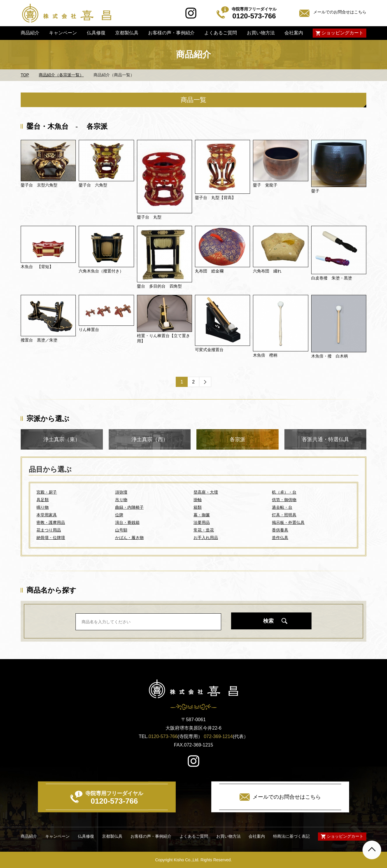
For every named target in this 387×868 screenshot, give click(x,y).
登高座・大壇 (206, 492)
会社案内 (294, 33)
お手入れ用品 (206, 538)
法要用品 (202, 522)
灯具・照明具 (284, 515)
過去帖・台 (282, 507)
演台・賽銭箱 (127, 522)
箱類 (198, 507)
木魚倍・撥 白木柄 (330, 356)
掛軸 (198, 500)
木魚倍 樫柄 (265, 355)
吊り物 (121, 500)
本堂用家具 (47, 515)
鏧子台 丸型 (149, 217)
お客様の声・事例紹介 (171, 33)
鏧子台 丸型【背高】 (215, 198)
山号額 (121, 530)
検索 (268, 621)
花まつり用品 (49, 530)
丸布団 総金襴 (209, 271)
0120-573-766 (163, 736)
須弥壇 (121, 492)
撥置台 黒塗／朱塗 (39, 340)
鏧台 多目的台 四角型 (159, 286)
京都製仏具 (127, 33)
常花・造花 (204, 530)
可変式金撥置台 (209, 350)
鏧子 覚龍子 (265, 185)
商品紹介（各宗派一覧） (61, 75)
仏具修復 (96, 33)
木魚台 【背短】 (37, 267)
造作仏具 (280, 538)
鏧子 (315, 191)
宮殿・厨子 (47, 492)
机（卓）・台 (284, 492)
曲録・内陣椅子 (129, 507)
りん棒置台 (89, 330)
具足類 (43, 500)
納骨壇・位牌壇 (51, 538)
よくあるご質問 (221, 33)
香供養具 (280, 530)
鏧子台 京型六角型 (39, 185)
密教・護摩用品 (51, 522)
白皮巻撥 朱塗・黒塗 (332, 278)
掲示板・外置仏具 (288, 522)
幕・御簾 (202, 515)
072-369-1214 (218, 736)
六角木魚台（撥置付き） (101, 271)
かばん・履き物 (129, 538)
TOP (25, 75)
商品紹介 (30, 33)
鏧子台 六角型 (93, 185)
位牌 (119, 515)
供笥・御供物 (284, 500)
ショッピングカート (342, 33)
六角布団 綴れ (267, 271)
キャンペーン (63, 33)
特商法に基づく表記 (291, 836)
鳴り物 (43, 507)
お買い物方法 (261, 33)
